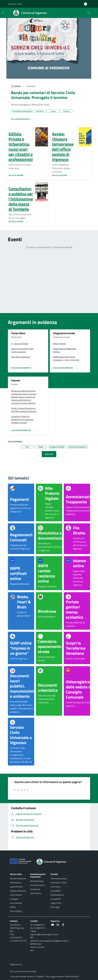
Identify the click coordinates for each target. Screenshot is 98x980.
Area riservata (16, 903)
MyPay (13, 907)
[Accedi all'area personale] (87, 4)
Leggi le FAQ (56, 903)
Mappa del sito (16, 964)
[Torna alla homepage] (53, 862)
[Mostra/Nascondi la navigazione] (3, 13)
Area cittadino (16, 911)
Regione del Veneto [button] (15, 4)
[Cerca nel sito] (89, 13)
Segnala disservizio (18, 891)
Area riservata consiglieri (16, 897)
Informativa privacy (59, 878)
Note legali (55, 907)
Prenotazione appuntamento (16, 885)
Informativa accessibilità (56, 889)
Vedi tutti (49, 454)
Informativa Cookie (59, 883)
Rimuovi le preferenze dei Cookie (23, 971)
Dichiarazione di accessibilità (57, 897)
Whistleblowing (37, 881)
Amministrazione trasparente (37, 887)
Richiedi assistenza (18, 878)
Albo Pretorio (36, 893)
